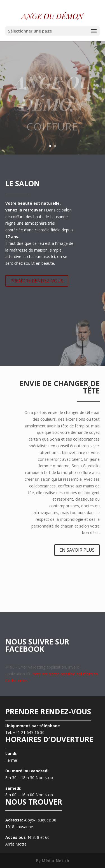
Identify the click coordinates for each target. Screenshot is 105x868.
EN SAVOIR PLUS (77, 550)
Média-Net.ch (55, 861)
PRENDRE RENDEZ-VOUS (37, 281)
